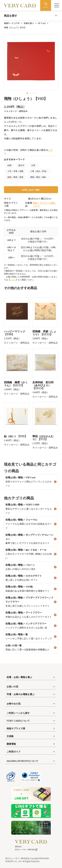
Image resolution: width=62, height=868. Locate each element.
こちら (13, 280)
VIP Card (42, 23)
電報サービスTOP (12, 23)
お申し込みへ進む (31, 190)
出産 (33, 165)
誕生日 (21, 165)
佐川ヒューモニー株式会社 (26, 850)
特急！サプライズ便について (44, 204)
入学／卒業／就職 (15, 171)
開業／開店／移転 (38, 177)
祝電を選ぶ (29, 23)
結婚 (9, 165)
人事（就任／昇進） (39, 171)
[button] (27, 93)
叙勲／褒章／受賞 (15, 177)
